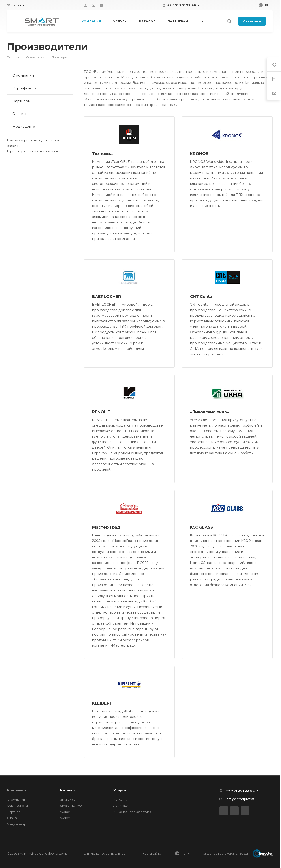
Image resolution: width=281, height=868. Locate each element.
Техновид (102, 154)
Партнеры (22, 101)
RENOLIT (101, 412)
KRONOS (199, 154)
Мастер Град (106, 527)
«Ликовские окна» (209, 412)
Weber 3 (66, 812)
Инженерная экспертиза (132, 812)
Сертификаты (24, 88)
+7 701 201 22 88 (182, 5)
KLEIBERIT (103, 703)
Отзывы (19, 114)
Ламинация (122, 806)
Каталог (68, 790)
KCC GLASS (201, 527)
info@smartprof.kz (240, 799)
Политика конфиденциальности (105, 853)
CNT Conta (201, 297)
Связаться (252, 21)
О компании (23, 75)
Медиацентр (24, 126)
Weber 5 (66, 818)
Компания (16, 790)
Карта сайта (152, 853)
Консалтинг (122, 799)
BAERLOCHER (107, 297)
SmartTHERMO (71, 806)
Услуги (120, 790)
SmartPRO (68, 799)
